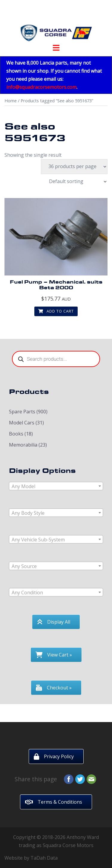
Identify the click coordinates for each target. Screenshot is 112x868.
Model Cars (22, 423)
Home (11, 100)
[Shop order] (75, 182)
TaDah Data (44, 858)
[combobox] (56, 486)
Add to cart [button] (56, 311)
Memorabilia (23, 445)
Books (16, 434)
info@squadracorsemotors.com (41, 87)
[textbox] (56, 486)
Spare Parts (22, 412)
